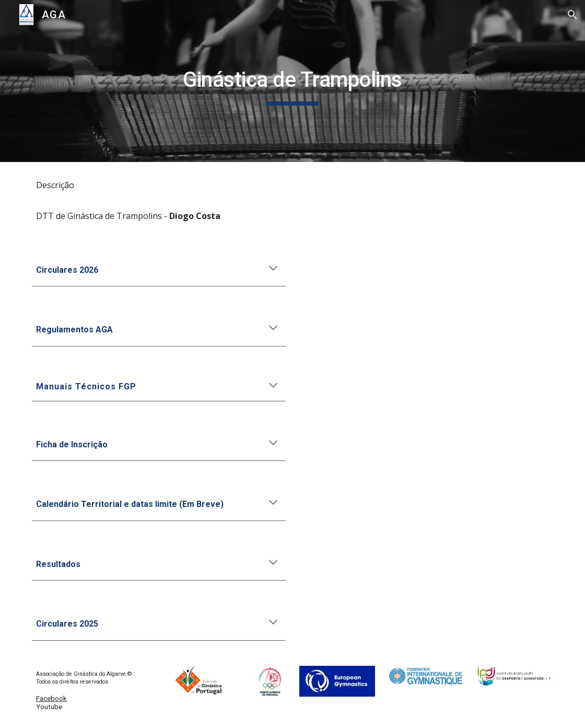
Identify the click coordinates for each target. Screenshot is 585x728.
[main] (292, 81)
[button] (572, 15)
